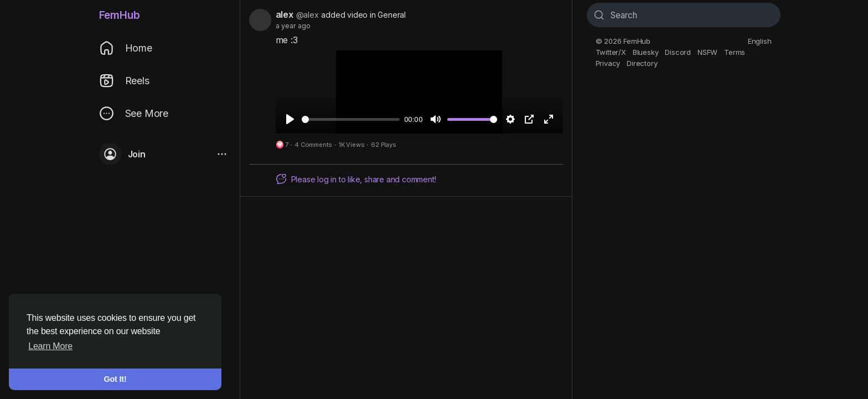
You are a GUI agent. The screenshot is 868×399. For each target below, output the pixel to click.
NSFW (707, 52)
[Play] (290, 119)
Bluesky (646, 52)
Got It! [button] (115, 379)
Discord (678, 52)
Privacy (608, 63)
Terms (735, 52)
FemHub (120, 15)
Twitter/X (611, 52)
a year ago (293, 26)
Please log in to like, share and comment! (356, 179)
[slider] (351, 119)
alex (285, 14)
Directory (642, 63)
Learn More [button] (50, 346)
